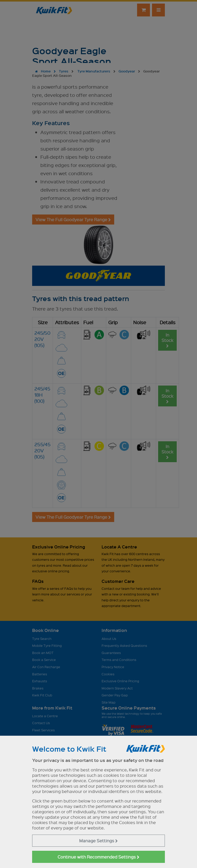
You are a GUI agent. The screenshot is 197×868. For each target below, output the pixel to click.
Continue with (98, 857)
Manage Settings (98, 841)
